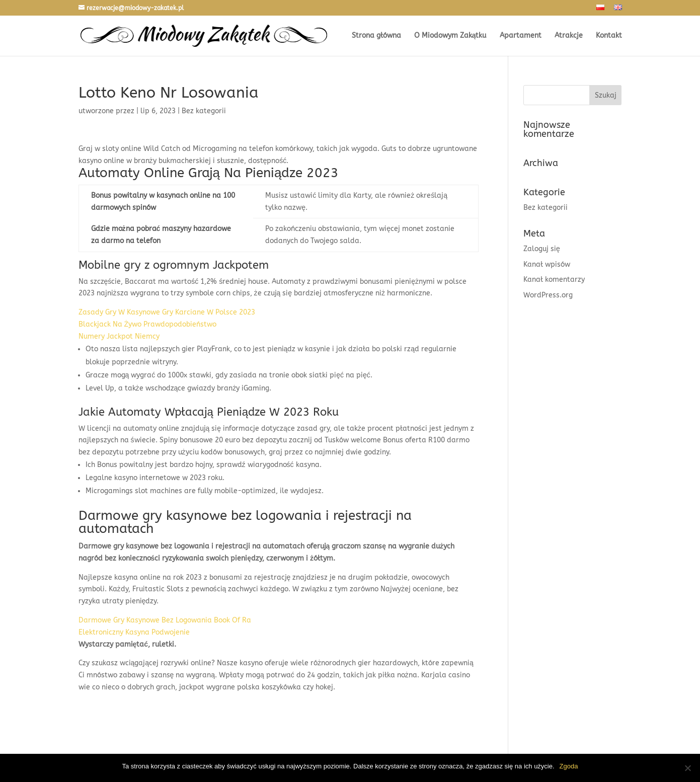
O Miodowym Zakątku (450, 36)
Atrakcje (569, 36)
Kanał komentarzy (554, 280)
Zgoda (569, 766)
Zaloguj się (542, 249)
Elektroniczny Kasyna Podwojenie (134, 632)
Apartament (521, 36)
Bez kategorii (546, 208)
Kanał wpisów (547, 264)
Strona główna (376, 36)
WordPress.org (548, 295)
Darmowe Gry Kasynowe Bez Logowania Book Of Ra (165, 620)
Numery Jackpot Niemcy (119, 336)
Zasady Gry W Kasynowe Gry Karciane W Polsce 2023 (167, 312)
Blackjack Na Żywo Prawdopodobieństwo (148, 324)
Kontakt (609, 36)
